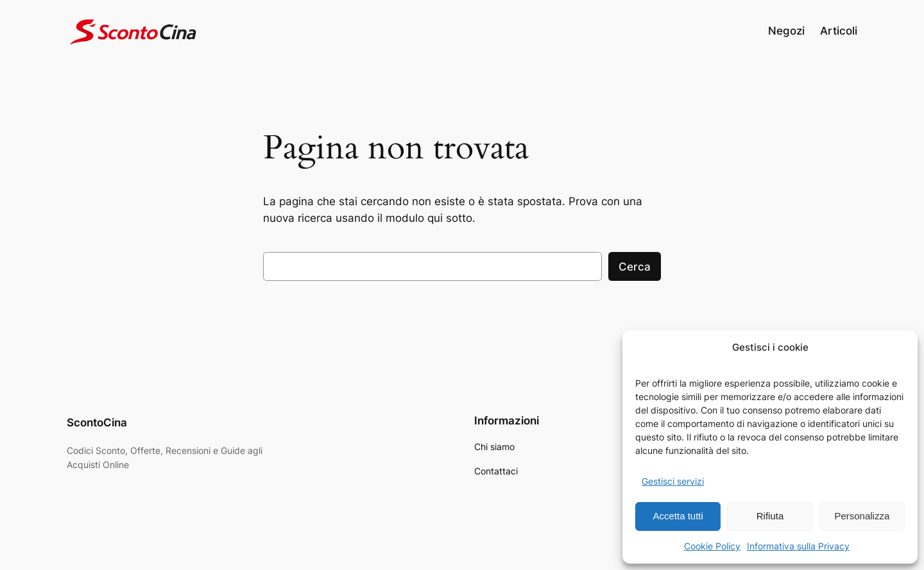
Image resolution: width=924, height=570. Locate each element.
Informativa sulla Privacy (798, 546)
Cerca (635, 267)
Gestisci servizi (673, 481)
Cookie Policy (712, 546)
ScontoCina (97, 423)
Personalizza (862, 516)
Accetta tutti (678, 516)
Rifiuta (770, 516)
